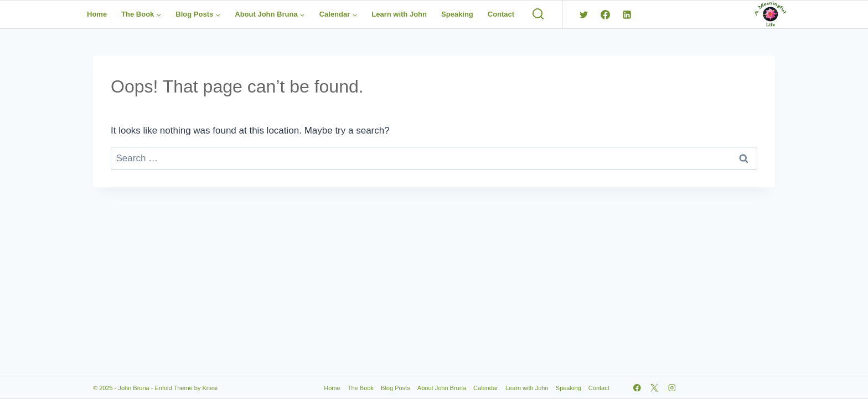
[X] (655, 388)
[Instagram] (672, 388)
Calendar (486, 388)
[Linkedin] (627, 14)
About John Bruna (442, 388)
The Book (361, 388)
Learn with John (399, 14)
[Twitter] (583, 14)
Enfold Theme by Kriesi (186, 388)
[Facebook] (605, 14)
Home (97, 14)
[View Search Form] (538, 15)
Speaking (457, 14)
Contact (501, 14)
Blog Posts (396, 388)
